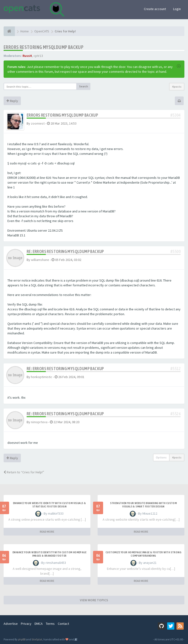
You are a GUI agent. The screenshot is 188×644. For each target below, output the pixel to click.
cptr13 (38, 56)
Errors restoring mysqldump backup (44, 47)
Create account (155, 9)
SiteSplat (37, 639)
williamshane (40, 260)
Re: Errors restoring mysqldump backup (65, 251)
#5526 (176, 414)
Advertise (11, 624)
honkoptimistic (42, 377)
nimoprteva (39, 422)
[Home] (9, 31)
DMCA (39, 624)
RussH (27, 56)
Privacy (26, 624)
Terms (50, 624)
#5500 (176, 251)
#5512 (176, 369)
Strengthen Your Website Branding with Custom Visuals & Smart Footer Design (144, 505)
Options (161, 457)
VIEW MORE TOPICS (94, 600)
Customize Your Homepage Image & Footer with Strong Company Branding (143, 554)
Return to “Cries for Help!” (24, 472)
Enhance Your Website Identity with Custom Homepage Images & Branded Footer (49, 554)
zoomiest (38, 123)
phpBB (22, 639)
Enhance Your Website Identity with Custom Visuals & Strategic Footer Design (49, 505)
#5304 (176, 115)
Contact (63, 624)
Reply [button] (12, 101)
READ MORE (47, 532)
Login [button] (177, 9)
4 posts (177, 87)
